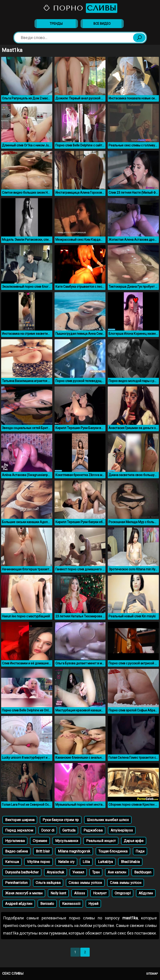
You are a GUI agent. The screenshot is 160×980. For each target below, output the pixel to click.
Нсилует (100, 893)
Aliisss (80, 893)
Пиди (140, 851)
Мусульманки (67, 841)
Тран (96, 872)
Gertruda (69, 830)
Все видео (102, 24)
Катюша (12, 862)
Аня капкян (117, 872)
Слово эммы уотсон (85, 883)
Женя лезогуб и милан (24, 893)
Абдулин (146, 893)
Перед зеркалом (19, 830)
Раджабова (93, 830)
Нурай (93, 904)
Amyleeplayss (122, 830)
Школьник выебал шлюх (108, 820)
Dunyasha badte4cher (22, 872)
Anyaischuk (56, 872)
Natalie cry (66, 862)
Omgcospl (123, 893)
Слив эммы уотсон (126, 883)
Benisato (47, 904)
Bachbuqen (143, 872)
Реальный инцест (101, 841)
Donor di (48, 830)
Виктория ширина (20, 820)
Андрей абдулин (19, 904)
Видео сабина (16, 851)
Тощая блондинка (113, 851)
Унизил (78, 872)
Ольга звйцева (48, 883)
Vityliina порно (38, 862)
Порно (80, 8)
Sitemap (152, 974)
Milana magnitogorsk (74, 851)
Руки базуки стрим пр (61, 820)
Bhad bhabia (130, 862)
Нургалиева (15, 841)
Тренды (56, 24)
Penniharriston (16, 883)
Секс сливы (13, 974)
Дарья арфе (134, 841)
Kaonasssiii (71, 904)
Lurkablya (105, 862)
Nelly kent (58, 893)
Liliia (86, 862)
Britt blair (43, 851)
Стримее (40, 841)
